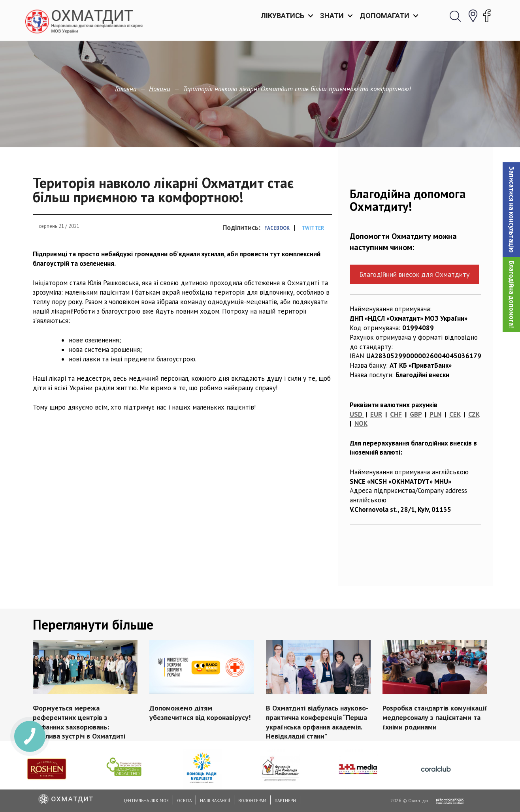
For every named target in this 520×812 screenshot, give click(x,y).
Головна (126, 89)
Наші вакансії (215, 801)
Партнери (285, 801)
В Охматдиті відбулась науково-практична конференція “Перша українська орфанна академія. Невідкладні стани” (317, 722)
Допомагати (384, 16)
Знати (332, 16)
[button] (511, 210)
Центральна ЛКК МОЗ (146, 801)
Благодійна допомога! (512, 294)
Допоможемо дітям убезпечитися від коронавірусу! (200, 713)
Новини (160, 89)
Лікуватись (283, 16)
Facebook (277, 228)
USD (356, 414)
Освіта (184, 801)
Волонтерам (252, 801)
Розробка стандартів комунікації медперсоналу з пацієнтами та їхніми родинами (435, 717)
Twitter (313, 228)
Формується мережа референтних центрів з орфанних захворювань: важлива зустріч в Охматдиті (79, 722)
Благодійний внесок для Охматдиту (414, 274)
